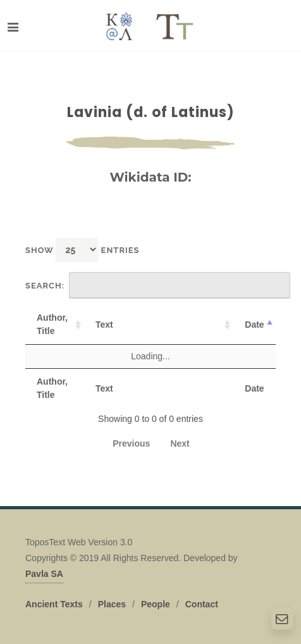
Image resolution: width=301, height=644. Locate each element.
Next (180, 443)
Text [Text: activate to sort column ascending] (104, 325)
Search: (158, 285)
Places (112, 604)
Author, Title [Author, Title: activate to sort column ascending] (52, 324)
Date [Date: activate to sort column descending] (254, 325)
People (156, 604)
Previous (131, 443)
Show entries (83, 250)
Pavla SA (44, 574)
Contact (202, 604)
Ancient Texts (54, 604)
